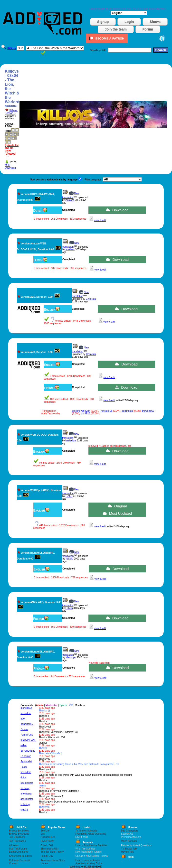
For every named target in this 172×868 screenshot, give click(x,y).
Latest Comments (19, 852)
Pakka (24, 767)
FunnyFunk (27, 735)
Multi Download (10, 167)
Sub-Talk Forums (18, 849)
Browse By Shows (19, 831)
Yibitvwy (25, 788)
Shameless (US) (50, 849)
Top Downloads (17, 841)
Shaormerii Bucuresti (20, 856)
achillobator (27, 799)
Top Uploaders (17, 837)
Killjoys (13, 110)
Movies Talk (127, 852)
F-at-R (69, 496)
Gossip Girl (47, 845)
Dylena (24, 729)
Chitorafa (91, 299)
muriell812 (26, 708)
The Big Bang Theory (52, 852)
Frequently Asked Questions (91, 834)
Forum (148, 29)
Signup (103, 22)
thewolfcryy (148, 411)
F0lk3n (69, 608)
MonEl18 (85, 414)
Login (129, 22)
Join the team (116, 29)
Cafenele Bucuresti (19, 860)
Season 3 (10, 113)
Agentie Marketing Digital (89, 863)
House (44, 863)
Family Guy (47, 856)
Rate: (8, 131)
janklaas (70, 200)
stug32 (24, 810)
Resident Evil (48, 837)
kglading (25, 804)
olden (23, 745)
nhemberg (26, 794)
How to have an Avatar (88, 860)
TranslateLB (106, 411)
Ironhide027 (27, 724)
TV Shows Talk (129, 849)
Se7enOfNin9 (28, 751)
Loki (43, 834)
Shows (155, 22)
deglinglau (127, 411)
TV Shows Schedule (86, 831)
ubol (23, 719)
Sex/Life (45, 831)
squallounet (27, 783)
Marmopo (71, 658)
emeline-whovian (81, 411)
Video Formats (129, 841)
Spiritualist (26, 761)
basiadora (71, 441)
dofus (23, 778)
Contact (13, 863)
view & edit (100, 220)
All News (14, 845)
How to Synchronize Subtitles (91, 845)
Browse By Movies (19, 834)
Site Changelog (129, 831)
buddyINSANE (28, 740)
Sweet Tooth (47, 841)
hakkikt (70, 559)
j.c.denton (26, 756)
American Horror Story (53, 860)
